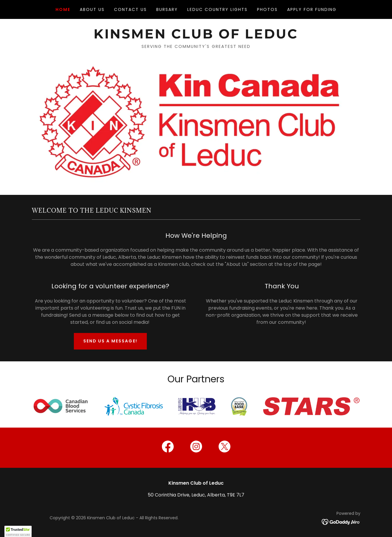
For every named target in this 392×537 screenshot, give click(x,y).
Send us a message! (110, 341)
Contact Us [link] (130, 9)
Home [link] (63, 9)
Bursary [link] (167, 9)
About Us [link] (92, 9)
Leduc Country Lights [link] (217, 9)
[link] (196, 37)
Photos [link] (267, 9)
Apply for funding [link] (312, 9)
